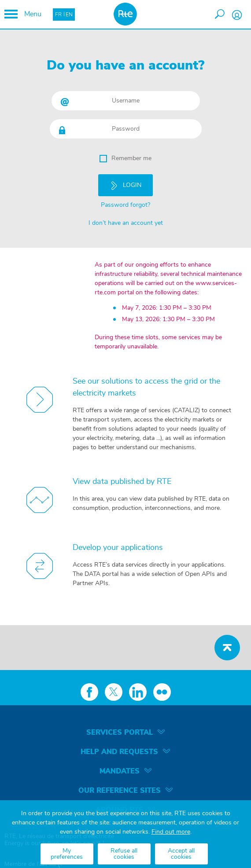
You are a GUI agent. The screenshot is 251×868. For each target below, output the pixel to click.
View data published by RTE (122, 482)
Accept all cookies (181, 854)
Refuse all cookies (124, 854)
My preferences (67, 854)
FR (58, 15)
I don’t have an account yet (126, 223)
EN (69, 15)
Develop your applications (118, 548)
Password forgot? (125, 205)
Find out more (171, 832)
